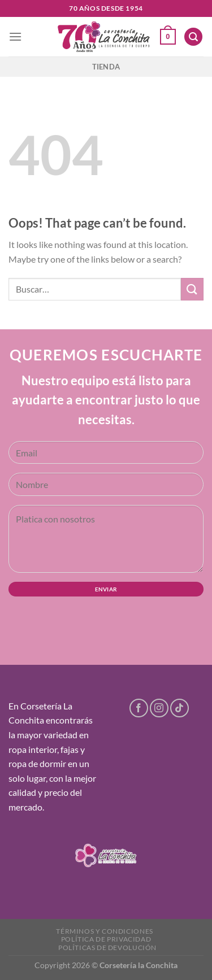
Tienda (106, 67)
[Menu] (15, 36)
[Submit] (192, 289)
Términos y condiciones (104, 931)
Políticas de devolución (107, 948)
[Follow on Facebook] (139, 708)
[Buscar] (193, 37)
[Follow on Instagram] (159, 708)
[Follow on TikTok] (179, 708)
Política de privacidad (106, 939)
